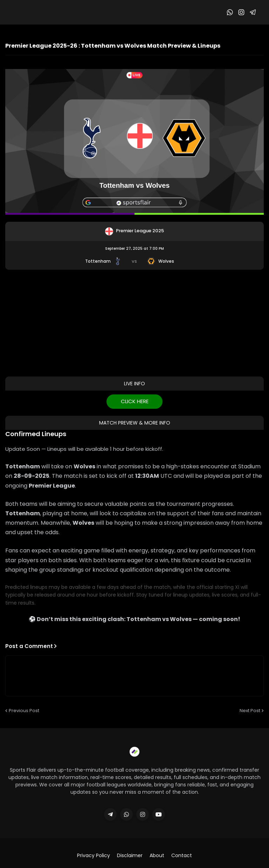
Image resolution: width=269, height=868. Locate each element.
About (157, 856)
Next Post (250, 711)
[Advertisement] (134, 322)
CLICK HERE (135, 401)
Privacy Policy (94, 856)
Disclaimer (130, 856)
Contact (182, 856)
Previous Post (24, 711)
